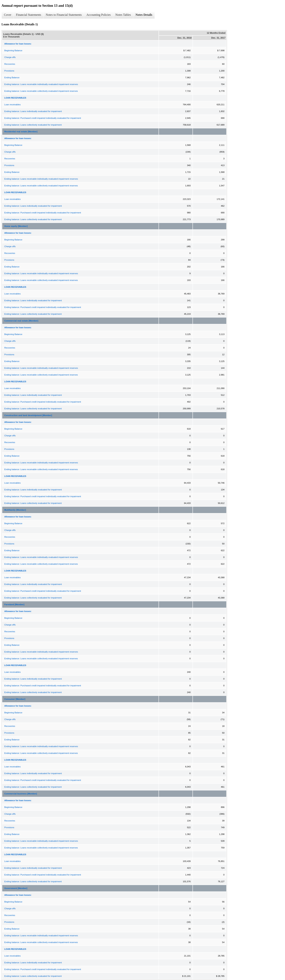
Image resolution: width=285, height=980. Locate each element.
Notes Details (144, 15)
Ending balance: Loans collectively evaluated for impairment (33, 125)
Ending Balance (12, 78)
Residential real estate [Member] (21, 132)
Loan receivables (12, 105)
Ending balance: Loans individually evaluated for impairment (33, 111)
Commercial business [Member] (21, 794)
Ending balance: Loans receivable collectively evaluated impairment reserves (41, 91)
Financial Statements (29, 15)
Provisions (9, 71)
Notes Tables (123, 15)
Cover (8, 15)
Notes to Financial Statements (64, 15)
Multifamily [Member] (15, 510)
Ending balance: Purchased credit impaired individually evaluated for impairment (43, 118)
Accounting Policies (98, 15)
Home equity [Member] (16, 226)
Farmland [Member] (14, 604)
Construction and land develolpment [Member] (28, 415)
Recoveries (10, 64)
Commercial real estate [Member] (21, 321)
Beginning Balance (13, 50)
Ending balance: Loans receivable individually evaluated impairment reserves (41, 84)
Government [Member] (16, 888)
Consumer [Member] (15, 699)
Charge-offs (10, 57)
